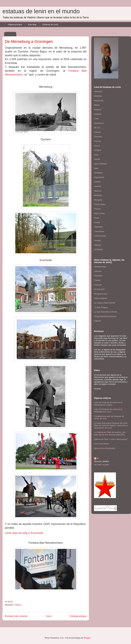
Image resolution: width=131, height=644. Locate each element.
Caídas (97, 280)
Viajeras (18, 605)
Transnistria (99, 231)
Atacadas (98, 276)
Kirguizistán (99, 177)
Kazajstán (98, 173)
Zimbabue (98, 249)
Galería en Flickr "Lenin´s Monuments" (111, 439)
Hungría (97, 150)
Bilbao (97, 105)
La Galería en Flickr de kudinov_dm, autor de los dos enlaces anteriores (110, 433)
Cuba (96, 119)
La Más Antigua (101, 307)
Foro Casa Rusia (101, 444)
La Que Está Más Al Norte (105, 312)
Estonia (97, 132)
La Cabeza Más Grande (104, 303)
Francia (97, 141)
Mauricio (98, 191)
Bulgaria (98, 110)
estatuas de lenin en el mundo (41, 11)
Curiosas (98, 285)
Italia (96, 168)
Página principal (15, 24)
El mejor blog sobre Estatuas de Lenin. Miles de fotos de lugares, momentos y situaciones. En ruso (111, 425)
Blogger (87, 638)
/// (98, 458)
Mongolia (98, 200)
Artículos (98, 271)
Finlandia (98, 137)
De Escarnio (99, 289)
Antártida (98, 96)
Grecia (97, 146)
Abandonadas (100, 267)
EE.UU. (97, 128)
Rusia (96, 218)
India (96, 155)
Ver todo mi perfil (101, 465)
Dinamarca (99, 123)
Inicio (49, 616)
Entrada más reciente (16, 616)
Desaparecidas (101, 294)
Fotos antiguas (100, 298)
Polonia (97, 209)
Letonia (97, 182)
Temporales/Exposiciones (105, 316)
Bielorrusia (99, 101)
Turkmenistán (100, 236)
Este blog (32, 24)
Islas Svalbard (100, 164)
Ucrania (97, 240)
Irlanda (97, 159)
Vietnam (98, 245)
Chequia (98, 114)
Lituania (97, 186)
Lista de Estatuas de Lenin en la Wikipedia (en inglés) (108, 404)
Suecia (97, 222)
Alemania (98, 91)
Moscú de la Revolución (104, 448)
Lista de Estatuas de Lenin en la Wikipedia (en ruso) (108, 410)
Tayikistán (98, 227)
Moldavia (98, 195)
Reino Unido (99, 213)
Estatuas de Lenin (50, 24)
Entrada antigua (78, 616)
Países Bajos (100, 204)
